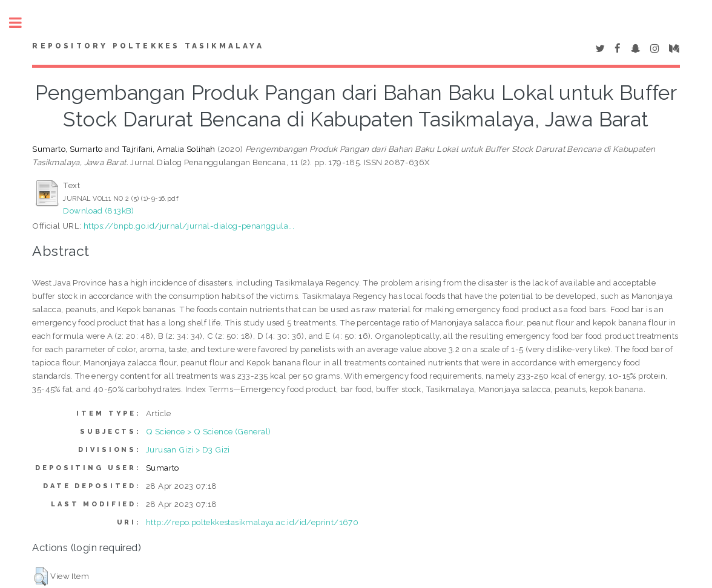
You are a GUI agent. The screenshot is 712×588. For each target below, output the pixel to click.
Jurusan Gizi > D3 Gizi (188, 449)
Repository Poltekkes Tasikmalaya (148, 46)
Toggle (22, 23)
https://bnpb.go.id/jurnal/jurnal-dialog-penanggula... (189, 226)
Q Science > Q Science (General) (208, 431)
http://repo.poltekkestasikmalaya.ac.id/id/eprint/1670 (252, 522)
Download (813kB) (98, 211)
